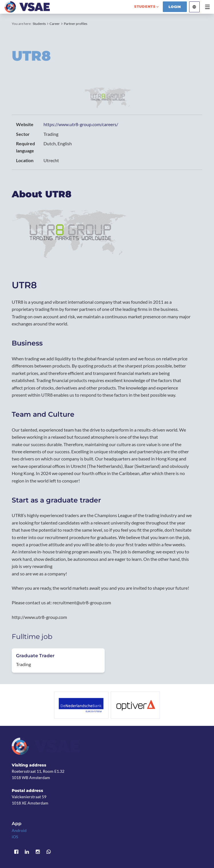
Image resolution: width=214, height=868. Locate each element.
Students (39, 24)
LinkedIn (27, 852)
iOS (15, 837)
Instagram (38, 852)
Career (55, 24)
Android (19, 830)
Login (175, 7)
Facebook (16, 852)
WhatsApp (49, 852)
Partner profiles (76, 24)
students (145, 6)
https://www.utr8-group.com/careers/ (81, 124)
